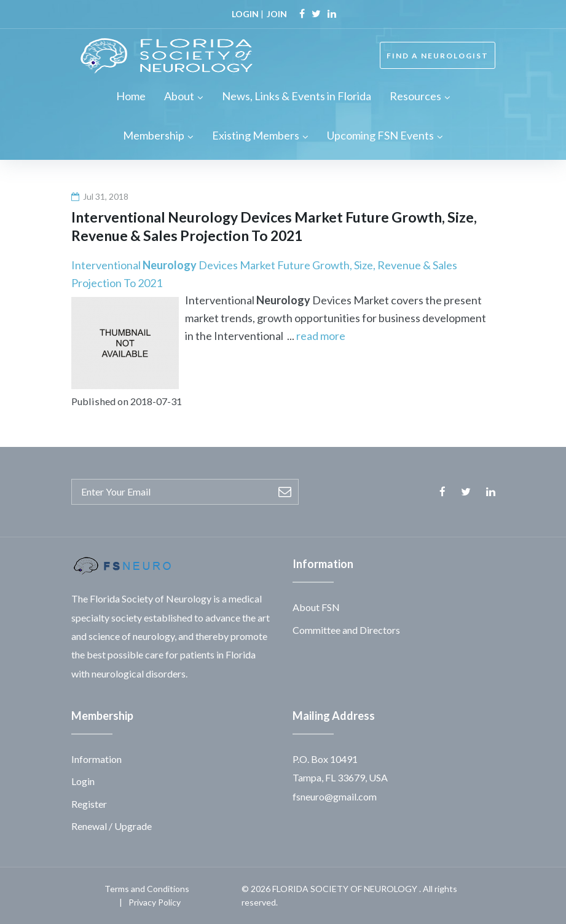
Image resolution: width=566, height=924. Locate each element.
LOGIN (245, 14)
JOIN (277, 14)
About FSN (316, 607)
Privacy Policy (155, 902)
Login (83, 781)
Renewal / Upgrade (112, 826)
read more (321, 336)
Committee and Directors (346, 630)
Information (96, 759)
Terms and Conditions (147, 889)
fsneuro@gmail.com (335, 796)
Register (89, 804)
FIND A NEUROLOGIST (438, 56)
